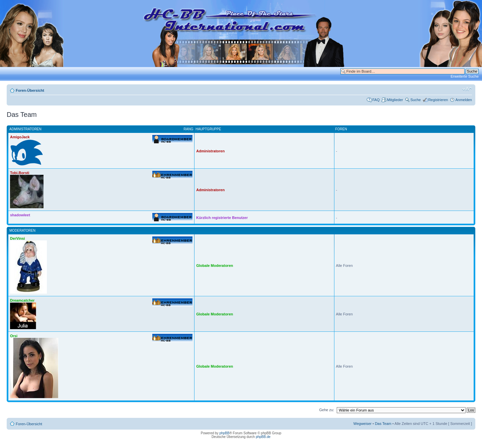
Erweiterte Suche (465, 76)
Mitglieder (395, 100)
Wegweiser (363, 424)
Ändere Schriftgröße (467, 89)
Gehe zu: (327, 410)
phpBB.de (263, 437)
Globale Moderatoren (215, 266)
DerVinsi (17, 238)
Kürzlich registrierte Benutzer (222, 218)
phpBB (224, 433)
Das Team (383, 424)
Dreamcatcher (22, 300)
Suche (416, 100)
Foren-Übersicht (30, 90)
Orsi (14, 336)
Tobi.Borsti (20, 173)
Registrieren (438, 100)
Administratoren (210, 151)
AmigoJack (20, 137)
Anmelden (464, 100)
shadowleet (20, 215)
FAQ (376, 100)
